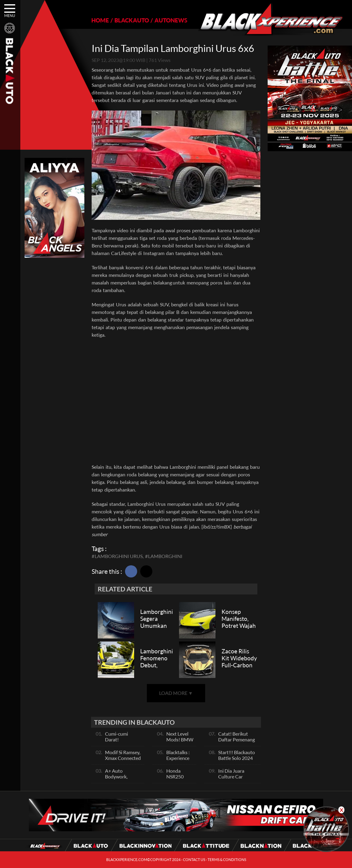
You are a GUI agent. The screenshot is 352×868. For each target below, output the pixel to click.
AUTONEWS (171, 20)
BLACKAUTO (132, 20)
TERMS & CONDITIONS (227, 860)
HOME (100, 20)
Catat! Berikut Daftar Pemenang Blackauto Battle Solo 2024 (237, 742)
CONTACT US (194, 860)
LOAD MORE (176, 693)
